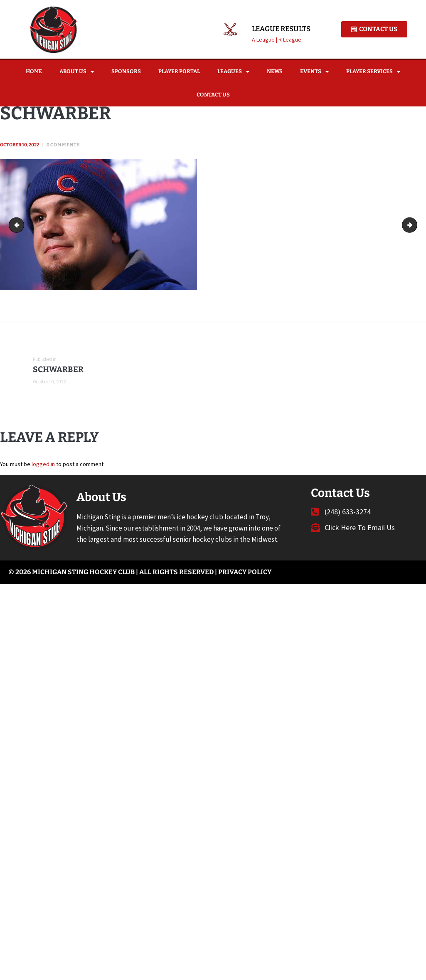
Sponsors (126, 71)
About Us (77, 72)
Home (34, 71)
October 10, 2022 (20, 145)
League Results (281, 29)
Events (314, 72)
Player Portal (179, 71)
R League (290, 39)
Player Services (373, 72)
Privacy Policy (245, 572)
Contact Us (213, 95)
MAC (18, 225)
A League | (265, 39)
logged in (43, 464)
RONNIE (414, 225)
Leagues (233, 72)
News (275, 71)
